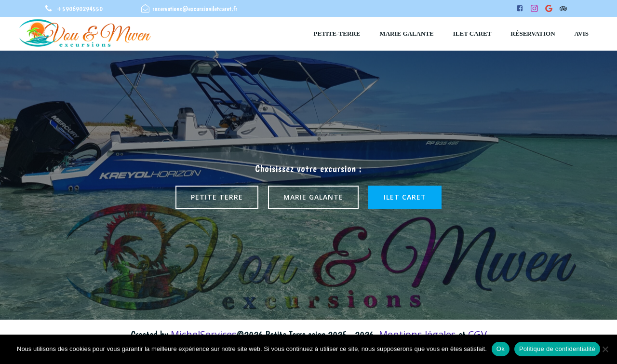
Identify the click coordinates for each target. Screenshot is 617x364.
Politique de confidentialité (557, 349)
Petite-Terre (337, 34)
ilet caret (472, 34)
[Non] (605, 349)
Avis (582, 34)
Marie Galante (406, 34)
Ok (501, 349)
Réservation (533, 34)
